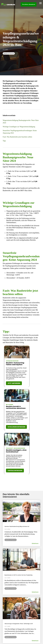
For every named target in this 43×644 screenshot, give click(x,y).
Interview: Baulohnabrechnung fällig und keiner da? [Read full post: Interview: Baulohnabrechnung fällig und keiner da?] (17, 526)
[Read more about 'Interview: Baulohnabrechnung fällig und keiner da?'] (21, 511)
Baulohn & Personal (9, 53)
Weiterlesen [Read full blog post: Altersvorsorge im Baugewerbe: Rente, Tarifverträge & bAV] (35, 641)
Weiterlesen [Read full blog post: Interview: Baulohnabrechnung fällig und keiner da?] (35, 543)
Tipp (4, 141)
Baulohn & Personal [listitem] (11, 540)
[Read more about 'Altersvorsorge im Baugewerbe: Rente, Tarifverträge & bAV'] (21, 608)
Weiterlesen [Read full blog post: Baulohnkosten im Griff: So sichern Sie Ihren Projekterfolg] (35, 592)
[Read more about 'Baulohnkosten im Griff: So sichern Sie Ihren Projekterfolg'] (21, 560)
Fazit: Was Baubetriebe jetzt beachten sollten (17, 137)
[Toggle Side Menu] (40, 3)
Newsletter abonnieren (29, 4)
